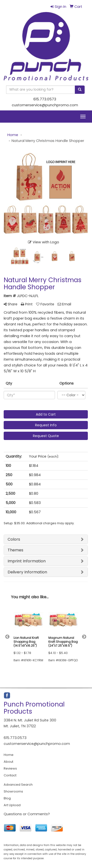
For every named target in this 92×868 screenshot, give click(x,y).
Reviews (10, 768)
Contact (10, 775)
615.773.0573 (45, 99)
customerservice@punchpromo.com (45, 105)
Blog (7, 798)
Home (9, 755)
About (8, 762)
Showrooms (13, 791)
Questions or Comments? (27, 814)
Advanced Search (18, 785)
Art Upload (12, 805)
